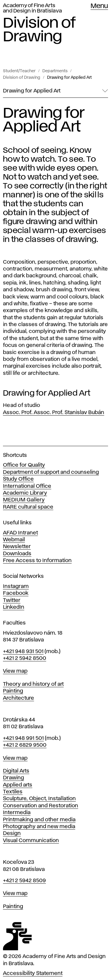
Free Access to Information (37, 561)
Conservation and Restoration (41, 806)
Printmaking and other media (39, 820)
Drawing (13, 778)
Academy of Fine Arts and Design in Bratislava (32, 8)
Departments (55, 71)
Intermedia (17, 813)
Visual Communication (31, 841)
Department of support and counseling (51, 472)
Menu (99, 6)
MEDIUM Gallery (24, 500)
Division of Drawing (22, 78)
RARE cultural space (28, 507)
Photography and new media (39, 827)
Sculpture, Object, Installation (39, 799)
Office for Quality (24, 465)
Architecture (18, 698)
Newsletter (17, 547)
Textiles (13, 792)
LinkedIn (14, 607)
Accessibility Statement (33, 973)
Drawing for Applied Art (69, 78)
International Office (27, 486)
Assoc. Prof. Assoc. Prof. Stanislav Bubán (54, 413)
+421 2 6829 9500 (25, 745)
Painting (13, 691)
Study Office (18, 479)
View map (15, 671)
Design (12, 833)
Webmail (14, 540)
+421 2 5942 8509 (24, 881)
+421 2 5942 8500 (25, 658)
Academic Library (25, 493)
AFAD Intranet (20, 533)
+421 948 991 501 (23, 738)
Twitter (12, 600)
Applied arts (18, 785)
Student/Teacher (19, 71)
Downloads (17, 554)
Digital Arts (16, 771)
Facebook (16, 593)
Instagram (16, 586)
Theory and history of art (33, 684)
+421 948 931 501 (23, 652)
